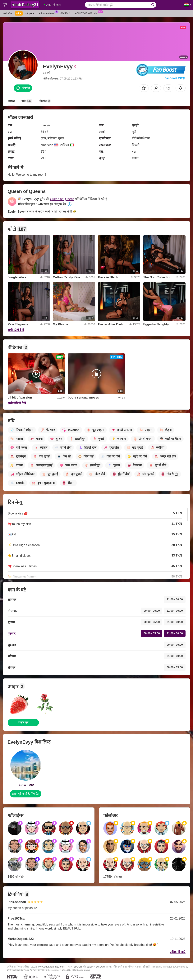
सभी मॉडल (8, 13)
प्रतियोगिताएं (65, 13)
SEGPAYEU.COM (96, 967)
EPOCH (78, 967)
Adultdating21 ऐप (87, 13)
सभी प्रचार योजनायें (48, 13)
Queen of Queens (62, 199)
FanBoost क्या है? (175, 78)
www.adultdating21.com (51, 967)
